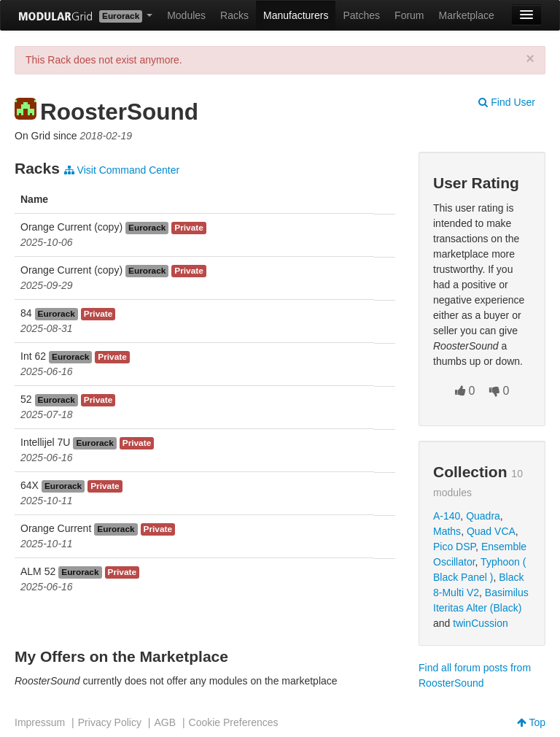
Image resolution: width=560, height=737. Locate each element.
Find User (507, 102)
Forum (409, 15)
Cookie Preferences (234, 722)
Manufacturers (296, 15)
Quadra (483, 516)
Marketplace (467, 15)
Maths (447, 531)
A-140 (447, 516)
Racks (234, 15)
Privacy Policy (110, 722)
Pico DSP (454, 547)
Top (531, 722)
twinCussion (480, 623)
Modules (186, 15)
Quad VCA (491, 531)
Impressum (40, 722)
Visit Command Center (122, 170)
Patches (361, 15)
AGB (165, 722)
